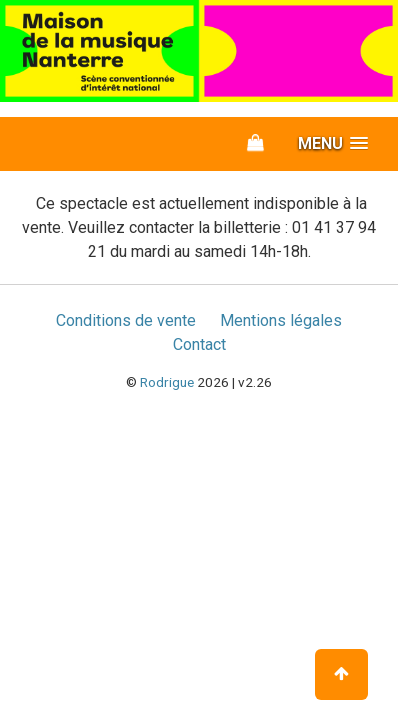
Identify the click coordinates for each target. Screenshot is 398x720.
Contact (199, 344)
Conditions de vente (126, 320)
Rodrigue (167, 382)
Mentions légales (281, 320)
